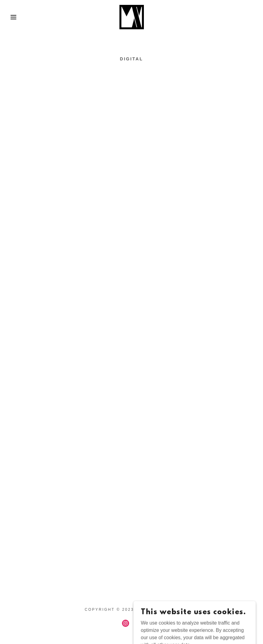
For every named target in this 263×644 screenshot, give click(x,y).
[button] (13, 17)
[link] (131, 17)
